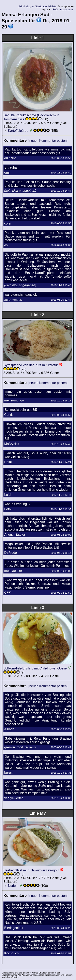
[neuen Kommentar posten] (48, 141)
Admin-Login (26, 6)
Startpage (41, 6)
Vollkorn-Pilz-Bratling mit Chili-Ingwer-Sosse (35, 668)
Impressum (66, 9)
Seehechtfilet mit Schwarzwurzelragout (31, 870)
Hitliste (52, 6)
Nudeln (13, 886)
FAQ (55, 9)
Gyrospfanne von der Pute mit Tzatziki (31, 365)
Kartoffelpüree (18, 131)
